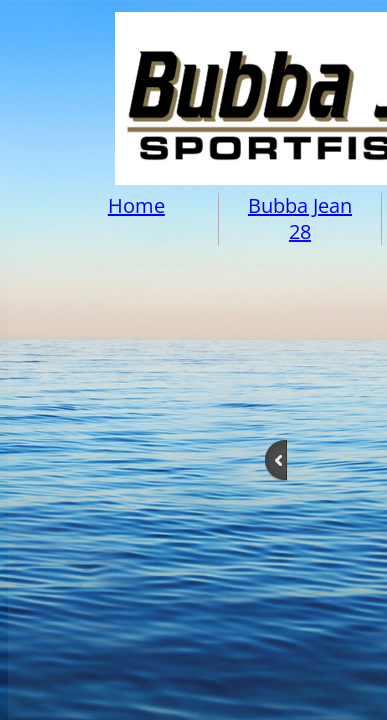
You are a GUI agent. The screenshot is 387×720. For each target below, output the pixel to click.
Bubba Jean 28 (300, 218)
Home (136, 205)
